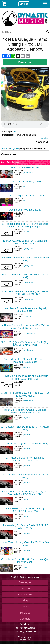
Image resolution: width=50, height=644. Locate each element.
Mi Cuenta (24, 4)
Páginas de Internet (25, 637)
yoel (16, 132)
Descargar (25, 62)
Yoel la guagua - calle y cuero (25, 182)
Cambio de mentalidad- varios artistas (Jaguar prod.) (25, 259)
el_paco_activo (28, 249)
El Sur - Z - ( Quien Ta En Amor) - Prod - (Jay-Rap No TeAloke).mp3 (25, 344)
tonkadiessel (27, 316)
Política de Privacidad (25, 628)
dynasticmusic (28, 173)
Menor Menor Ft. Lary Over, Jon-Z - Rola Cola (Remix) (25, 544)
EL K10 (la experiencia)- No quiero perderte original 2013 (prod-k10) (25, 377)
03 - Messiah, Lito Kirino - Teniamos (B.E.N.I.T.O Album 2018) (25, 459)
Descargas (25, 582)
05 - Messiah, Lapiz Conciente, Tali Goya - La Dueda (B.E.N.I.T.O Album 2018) (25, 493)
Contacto (25, 619)
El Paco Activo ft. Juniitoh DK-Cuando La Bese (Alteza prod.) (25, 242)
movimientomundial (30, 333)
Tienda (25, 607)
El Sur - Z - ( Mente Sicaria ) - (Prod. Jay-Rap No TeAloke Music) (25, 394)
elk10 (25, 384)
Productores (25, 594)
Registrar (14, 148)
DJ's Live (25, 588)
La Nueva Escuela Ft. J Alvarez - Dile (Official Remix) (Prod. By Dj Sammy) (25, 327)
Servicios (25, 613)
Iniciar (5, 148)
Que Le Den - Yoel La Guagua (25, 210)
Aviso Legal (25, 624)
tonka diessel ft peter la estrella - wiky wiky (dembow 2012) (25, 310)
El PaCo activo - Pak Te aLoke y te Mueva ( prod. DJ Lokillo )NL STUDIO (25, 293)
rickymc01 (26, 418)
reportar (44, 138)
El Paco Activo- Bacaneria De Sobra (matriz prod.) (25, 276)
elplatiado (26, 232)
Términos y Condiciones (25, 632)
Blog (25, 601)
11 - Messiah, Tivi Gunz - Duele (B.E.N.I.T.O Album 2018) (25, 527)
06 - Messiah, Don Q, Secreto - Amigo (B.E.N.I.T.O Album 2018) (25, 510)
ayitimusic (26, 367)
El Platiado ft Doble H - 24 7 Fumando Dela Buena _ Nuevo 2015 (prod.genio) (25, 225)
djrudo (25, 567)
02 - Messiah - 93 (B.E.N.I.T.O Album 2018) (25, 444)
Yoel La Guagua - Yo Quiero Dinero (25, 196)
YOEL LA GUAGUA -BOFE (25, 167)
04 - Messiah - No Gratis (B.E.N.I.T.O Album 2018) (25, 476)
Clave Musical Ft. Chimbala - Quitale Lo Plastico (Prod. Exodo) (25, 361)
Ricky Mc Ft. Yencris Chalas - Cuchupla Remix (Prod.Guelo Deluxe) (25, 411)
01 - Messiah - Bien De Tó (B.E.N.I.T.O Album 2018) (25, 428)
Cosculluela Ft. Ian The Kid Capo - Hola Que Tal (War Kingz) (25, 561)
